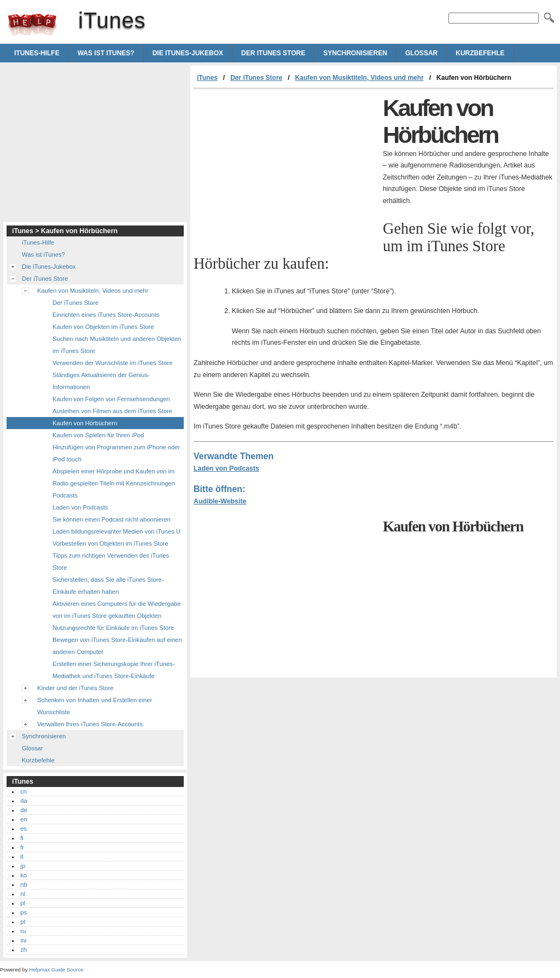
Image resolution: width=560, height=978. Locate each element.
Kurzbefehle (480, 53)
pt (23, 922)
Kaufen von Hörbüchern (85, 423)
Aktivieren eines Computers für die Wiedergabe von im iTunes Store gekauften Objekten (116, 610)
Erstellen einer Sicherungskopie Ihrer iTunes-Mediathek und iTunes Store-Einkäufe (113, 670)
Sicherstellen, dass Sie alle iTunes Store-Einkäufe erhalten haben (108, 586)
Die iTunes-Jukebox (188, 53)
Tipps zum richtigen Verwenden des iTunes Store (111, 562)
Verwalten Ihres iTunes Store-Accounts (90, 724)
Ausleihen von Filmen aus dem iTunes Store (112, 411)
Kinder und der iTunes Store (75, 688)
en (24, 819)
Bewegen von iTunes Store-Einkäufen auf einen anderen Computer (117, 646)
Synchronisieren (355, 53)
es (24, 829)
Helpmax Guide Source (56, 970)
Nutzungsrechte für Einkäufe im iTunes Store (113, 628)
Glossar (421, 53)
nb (24, 884)
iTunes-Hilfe (37, 53)
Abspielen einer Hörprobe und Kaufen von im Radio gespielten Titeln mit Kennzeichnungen (114, 477)
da (24, 801)
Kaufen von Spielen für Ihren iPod (98, 435)
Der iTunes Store (273, 53)
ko (24, 875)
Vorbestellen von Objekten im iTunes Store (110, 543)
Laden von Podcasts (226, 468)
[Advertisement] (285, 171)
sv (23, 940)
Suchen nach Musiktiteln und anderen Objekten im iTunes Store (117, 345)
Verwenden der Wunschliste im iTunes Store (113, 363)
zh (24, 950)
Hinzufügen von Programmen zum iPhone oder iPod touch (116, 453)
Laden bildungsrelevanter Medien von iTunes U (116, 531)
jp (23, 866)
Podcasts (65, 495)
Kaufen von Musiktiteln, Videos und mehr (360, 78)
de (24, 810)
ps (24, 912)
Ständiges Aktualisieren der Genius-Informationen (101, 381)
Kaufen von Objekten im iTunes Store (103, 327)
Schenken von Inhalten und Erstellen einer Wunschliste (95, 706)
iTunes (32, 25)
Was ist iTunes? (106, 53)
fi (22, 838)
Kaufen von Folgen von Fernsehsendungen (111, 399)
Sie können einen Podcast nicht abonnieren (112, 519)
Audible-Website (220, 501)
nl (23, 894)
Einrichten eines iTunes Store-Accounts (106, 315)
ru (23, 931)
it (22, 857)
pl (23, 903)
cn (24, 791)
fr (22, 847)
